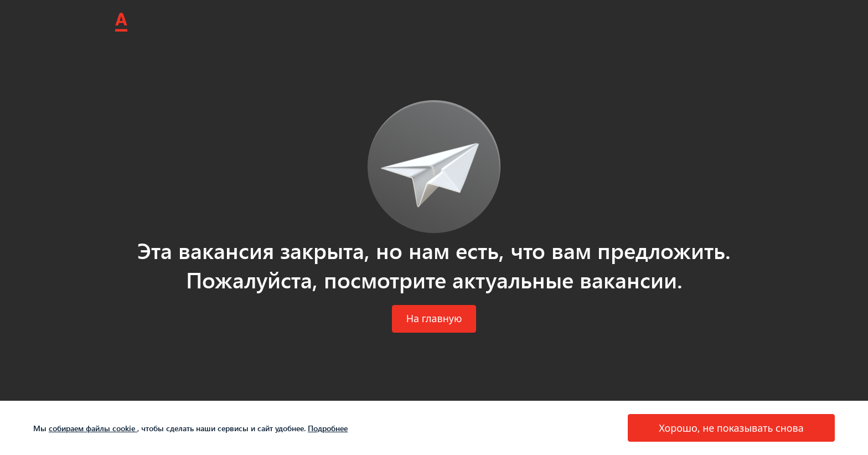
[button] (434, 319)
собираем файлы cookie (93, 428)
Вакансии (425, 22)
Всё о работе (593, 22)
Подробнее (328, 428)
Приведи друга (687, 22)
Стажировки (505, 22)
